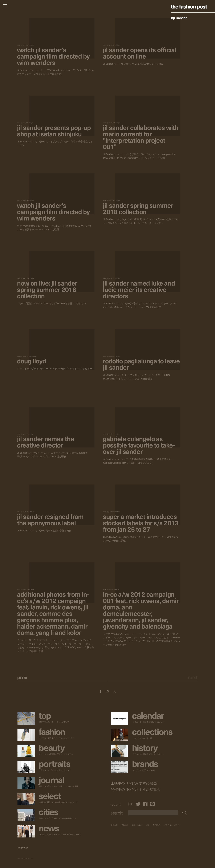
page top (23, 847)
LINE (152, 804)
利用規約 (157, 825)
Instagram (131, 804)
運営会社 (114, 825)
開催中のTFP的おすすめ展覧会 (136, 789)
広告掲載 (125, 825)
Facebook (145, 804)
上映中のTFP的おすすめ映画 (134, 783)
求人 (148, 825)
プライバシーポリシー (173, 825)
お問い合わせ (137, 825)
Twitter (138, 804)
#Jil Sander (179, 18)
